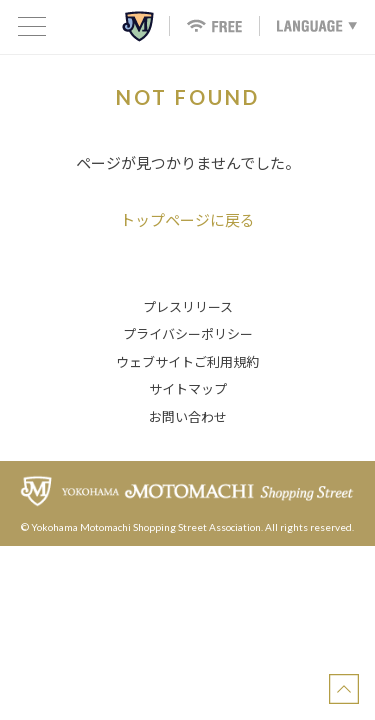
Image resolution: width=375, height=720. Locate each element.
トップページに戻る (187, 220)
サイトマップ (188, 389)
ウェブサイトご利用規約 (187, 362)
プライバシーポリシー (188, 334)
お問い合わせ (188, 417)
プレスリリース (188, 307)
